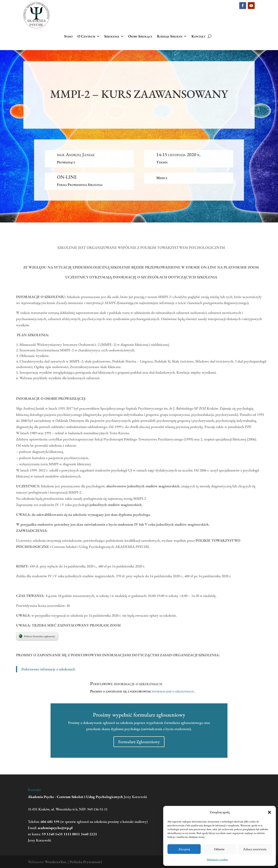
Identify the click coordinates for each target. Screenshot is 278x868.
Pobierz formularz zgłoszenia (37, 636)
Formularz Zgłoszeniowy (139, 742)
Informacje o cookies (217, 859)
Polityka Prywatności (86, 862)
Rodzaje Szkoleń (170, 37)
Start (69, 37)
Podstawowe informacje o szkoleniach (48, 669)
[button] (269, 812)
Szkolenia (112, 37)
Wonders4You (55, 862)
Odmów (219, 849)
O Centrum (86, 37)
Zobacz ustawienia (255, 849)
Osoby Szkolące (140, 37)
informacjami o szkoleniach (173, 691)
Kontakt (198, 37)
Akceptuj (184, 849)
